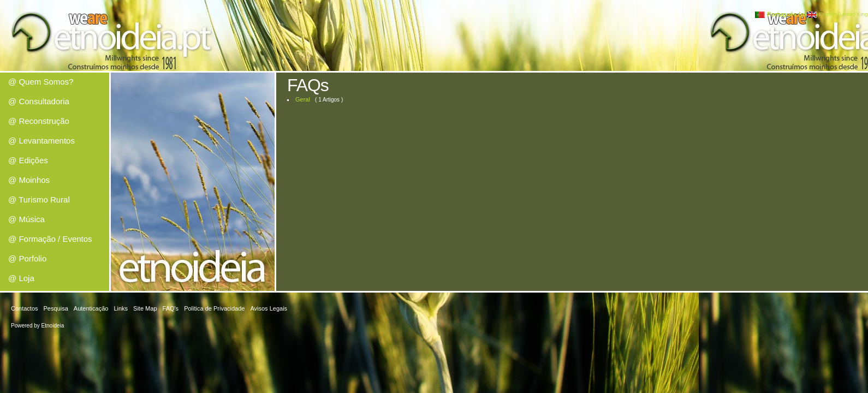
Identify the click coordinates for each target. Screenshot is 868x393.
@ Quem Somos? (41, 82)
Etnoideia (53, 326)
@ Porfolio (27, 258)
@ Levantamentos (41, 141)
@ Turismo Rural (39, 200)
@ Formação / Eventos (50, 239)
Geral (303, 99)
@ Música (26, 219)
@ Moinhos (29, 180)
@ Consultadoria (39, 101)
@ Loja (21, 278)
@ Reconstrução (39, 121)
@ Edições (28, 160)
